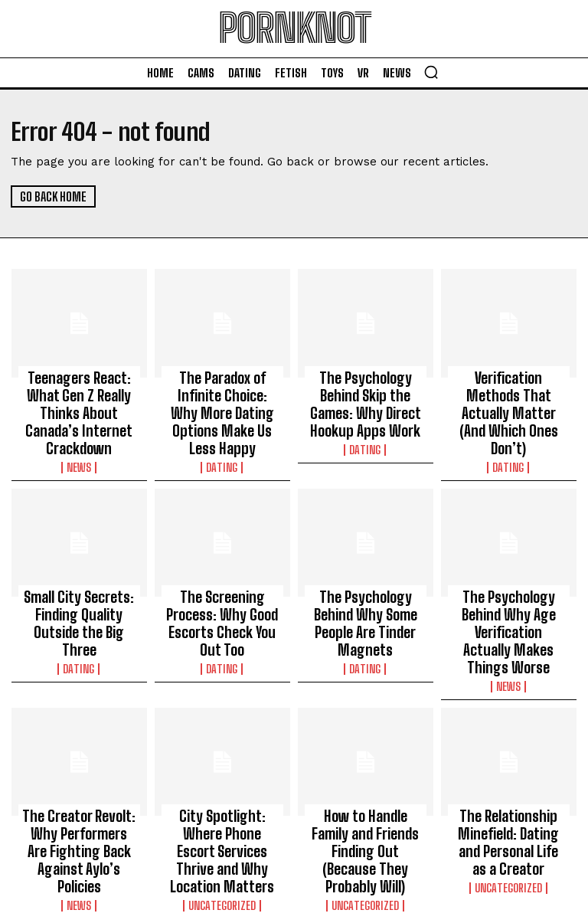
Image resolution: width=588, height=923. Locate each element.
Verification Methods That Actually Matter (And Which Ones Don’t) (508, 391)
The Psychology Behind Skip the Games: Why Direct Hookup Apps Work (365, 398)
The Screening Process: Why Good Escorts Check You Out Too (222, 577)
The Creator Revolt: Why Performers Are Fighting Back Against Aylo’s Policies (79, 770)
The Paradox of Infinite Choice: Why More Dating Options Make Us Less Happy (222, 398)
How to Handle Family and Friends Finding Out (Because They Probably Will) (365, 770)
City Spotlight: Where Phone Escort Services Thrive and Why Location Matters (222, 770)
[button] (431, 72)
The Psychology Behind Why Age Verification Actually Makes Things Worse (508, 584)
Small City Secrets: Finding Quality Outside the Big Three (79, 577)
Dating (222, 434)
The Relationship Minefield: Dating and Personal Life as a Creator (508, 770)
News (79, 434)
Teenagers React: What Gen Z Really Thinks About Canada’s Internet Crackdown (79, 398)
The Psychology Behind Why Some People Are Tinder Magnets (365, 577)
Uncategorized (222, 807)
